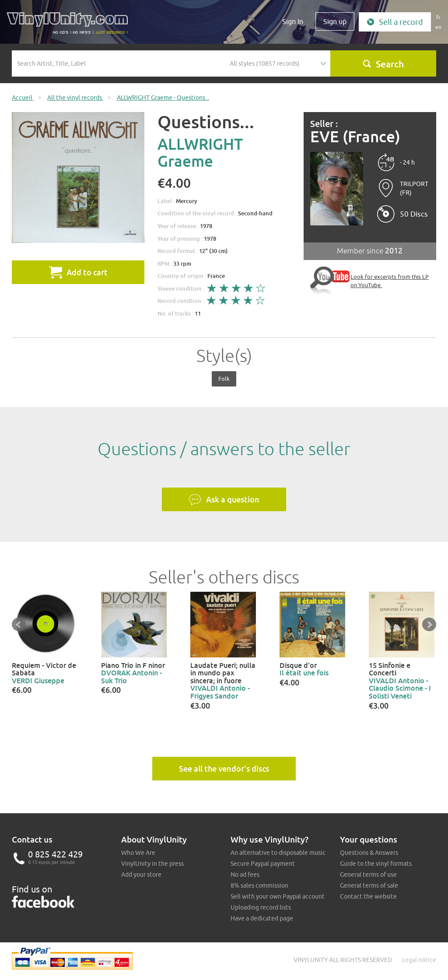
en (438, 27)
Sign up (335, 21)
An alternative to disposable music (278, 853)
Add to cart (78, 272)
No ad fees (245, 875)
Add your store (141, 875)
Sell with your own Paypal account (278, 896)
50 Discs (414, 214)
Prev (19, 625)
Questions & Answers (369, 853)
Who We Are (138, 853)
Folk (224, 379)
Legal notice (419, 960)
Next (429, 625)
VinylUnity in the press (152, 864)
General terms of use (368, 875)
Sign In (293, 21)
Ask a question (224, 500)
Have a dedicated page (262, 918)
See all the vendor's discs (224, 769)
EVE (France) (355, 137)
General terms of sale (369, 885)
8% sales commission (259, 885)
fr (438, 17)
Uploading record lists (261, 907)
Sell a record (395, 22)
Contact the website (368, 896)
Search (383, 64)
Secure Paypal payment (263, 864)
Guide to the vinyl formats (376, 864)
